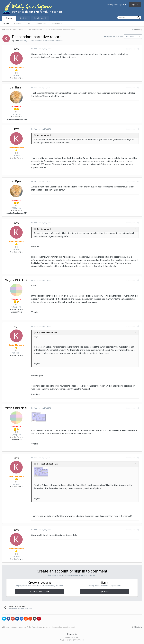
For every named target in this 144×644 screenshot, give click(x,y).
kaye (17, 41)
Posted (40, 49)
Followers (130, 37)
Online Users (41, 24)
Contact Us (72, 634)
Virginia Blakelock (16, 280)
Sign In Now (104, 592)
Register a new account (40, 592)
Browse (9, 18)
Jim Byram (16, 87)
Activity (23, 18)
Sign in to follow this (114, 36)
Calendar (18, 24)
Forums (6, 24)
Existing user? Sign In (117, 5)
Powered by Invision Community (72, 640)
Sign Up (135, 5)
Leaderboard (56, 24)
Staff (29, 24)
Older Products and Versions (50, 41)
